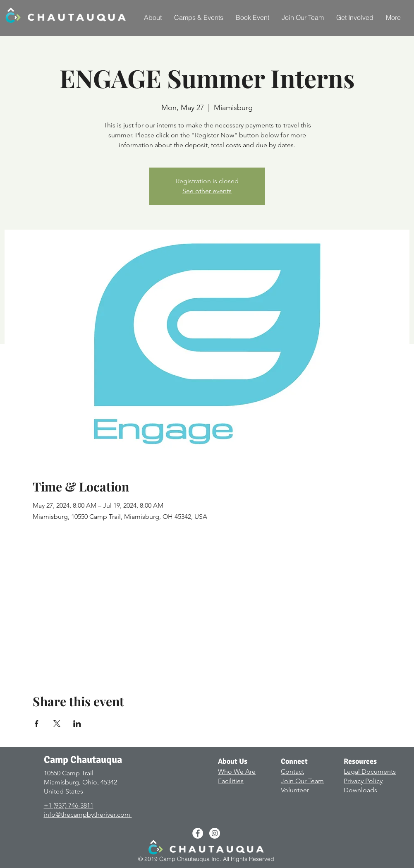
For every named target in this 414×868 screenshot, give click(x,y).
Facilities (231, 781)
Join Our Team (302, 781)
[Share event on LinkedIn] (77, 724)
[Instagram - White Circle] (215, 833)
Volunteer (295, 790)
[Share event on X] (57, 724)
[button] (153, 17)
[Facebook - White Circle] (198, 833)
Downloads (360, 790)
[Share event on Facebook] (37, 724)
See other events (207, 191)
